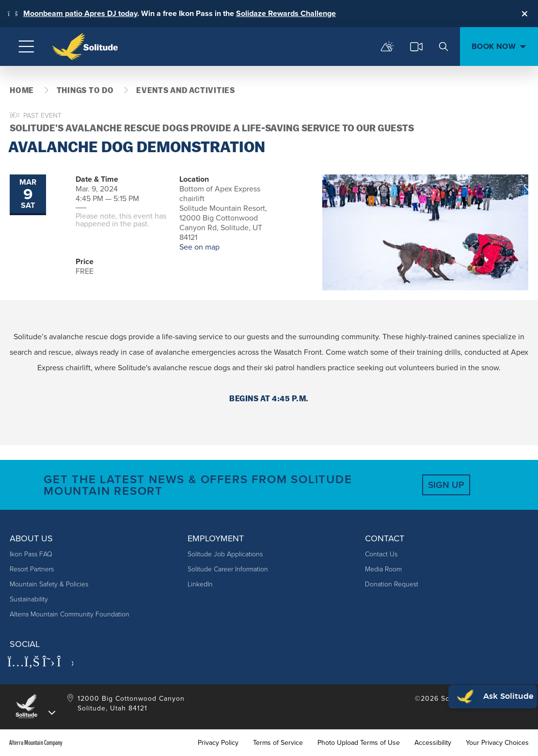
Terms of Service (278, 743)
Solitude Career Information (228, 569)
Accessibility (433, 743)
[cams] (416, 47)
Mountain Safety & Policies (49, 584)
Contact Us (381, 554)
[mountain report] (387, 47)
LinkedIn (200, 584)
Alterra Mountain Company (36, 743)
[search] (443, 47)
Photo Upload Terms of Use (359, 743)
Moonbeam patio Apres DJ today (80, 13)
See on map (199, 247)
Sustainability (29, 599)
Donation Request (392, 584)
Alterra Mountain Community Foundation (70, 614)
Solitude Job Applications (225, 554)
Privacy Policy (218, 743)
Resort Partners (32, 569)
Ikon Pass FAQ (31, 554)
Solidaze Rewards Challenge (286, 13)
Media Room (383, 569)
